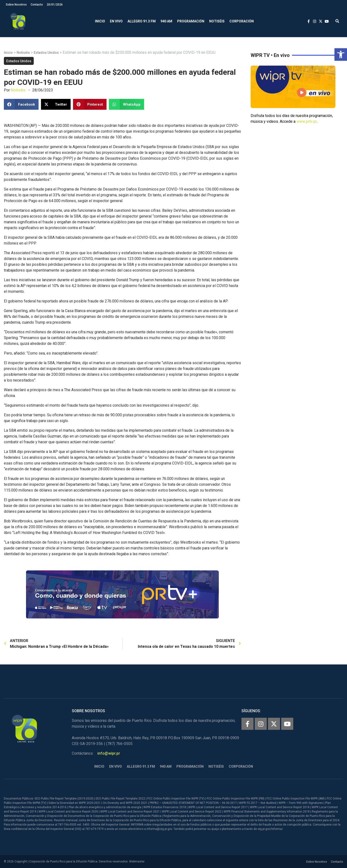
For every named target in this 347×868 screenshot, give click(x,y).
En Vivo (116, 21)
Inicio (100, 21)
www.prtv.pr (307, 121)
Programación (191, 21)
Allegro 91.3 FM (142, 21)
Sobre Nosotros (16, 5)
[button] (341, 55)
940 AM (166, 21)
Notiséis (217, 21)
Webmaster (137, 861)
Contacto (37, 5)
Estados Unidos (46, 53)
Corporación (242, 21)
